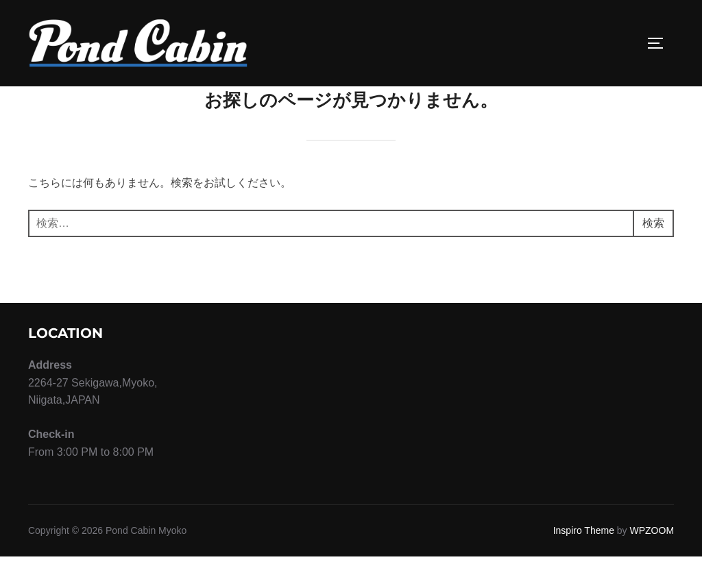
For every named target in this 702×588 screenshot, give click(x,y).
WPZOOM (652, 562)
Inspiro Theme (584, 562)
